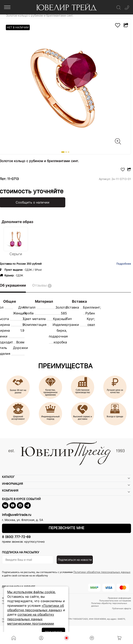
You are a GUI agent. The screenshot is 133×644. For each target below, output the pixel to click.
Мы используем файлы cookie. (31, 592)
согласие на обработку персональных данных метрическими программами (31, 619)
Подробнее (124, 264)
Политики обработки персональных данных (102, 572)
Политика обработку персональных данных (109, 604)
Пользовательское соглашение (115, 601)
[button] (63, 152)
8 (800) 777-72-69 (16, 537)
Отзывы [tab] (42, 285)
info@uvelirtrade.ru (17, 515)
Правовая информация (119, 598)
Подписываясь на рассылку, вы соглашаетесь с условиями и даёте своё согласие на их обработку (66, 574)
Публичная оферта (122, 608)
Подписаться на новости (75, 560)
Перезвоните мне (66, 528)
